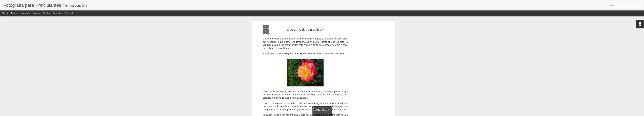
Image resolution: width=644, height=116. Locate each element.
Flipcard (15, 13)
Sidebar (47, 13)
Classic (5, 13)
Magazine (26, 13)
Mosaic (37, 13)
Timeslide (69, 13)
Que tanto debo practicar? (305, 30)
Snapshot (58, 13)
